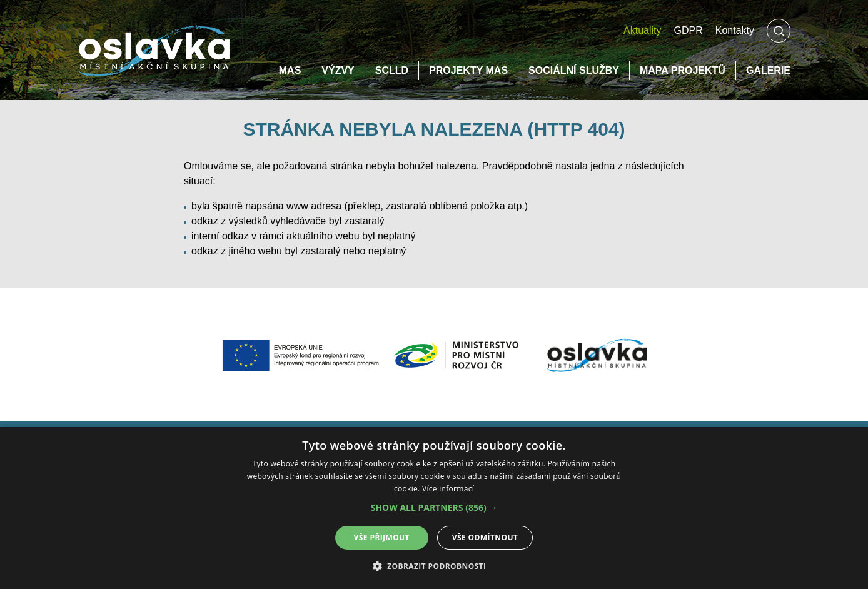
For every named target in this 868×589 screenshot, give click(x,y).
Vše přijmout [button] (382, 537)
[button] (434, 508)
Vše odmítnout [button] (485, 537)
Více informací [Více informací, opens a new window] (448, 489)
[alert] (434, 508)
